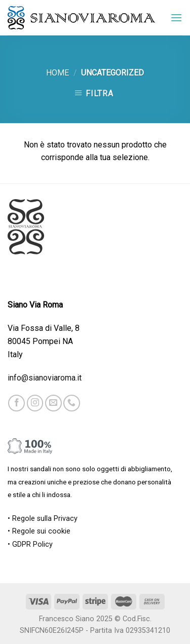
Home (58, 73)
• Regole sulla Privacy (43, 519)
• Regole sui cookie (39, 531)
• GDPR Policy (30, 544)
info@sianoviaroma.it (45, 378)
